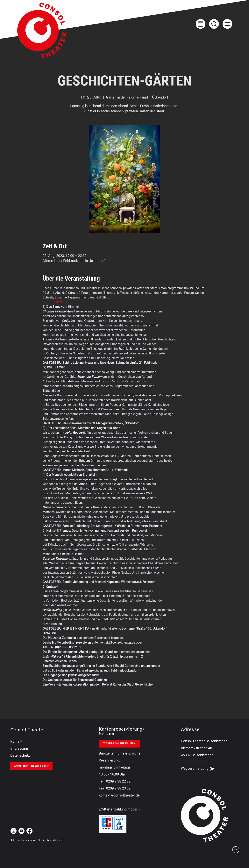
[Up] (214, 24)
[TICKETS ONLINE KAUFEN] (119, 744)
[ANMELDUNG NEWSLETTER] (31, 766)
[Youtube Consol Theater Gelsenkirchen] (21, 831)
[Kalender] (201, 24)
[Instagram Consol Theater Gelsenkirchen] (14, 831)
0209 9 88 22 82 (118, 781)
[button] (227, 24)
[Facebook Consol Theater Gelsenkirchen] (29, 831)
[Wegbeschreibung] (201, 769)
